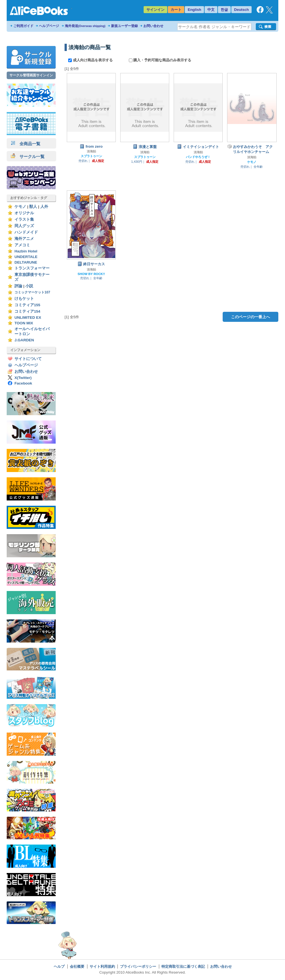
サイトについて (28, 359)
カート (176, 10)
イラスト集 (24, 219)
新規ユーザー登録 (124, 26)
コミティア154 (27, 311)
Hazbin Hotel (26, 251)
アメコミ (22, 245)
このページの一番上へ (250, 317)
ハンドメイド (26, 232)
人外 (44, 207)
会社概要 (77, 966)
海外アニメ (24, 239)
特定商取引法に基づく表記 (183, 966)
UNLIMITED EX (28, 318)
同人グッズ (24, 226)
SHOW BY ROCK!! (91, 274)
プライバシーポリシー (138, 966)
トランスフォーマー (32, 268)
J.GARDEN (24, 340)
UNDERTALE (26, 257)
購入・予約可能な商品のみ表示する (160, 60)
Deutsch (241, 10)
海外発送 (85, 26)
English (194, 10)
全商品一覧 (26, 144)
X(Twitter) (23, 378)
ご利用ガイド (23, 26)
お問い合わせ (153, 26)
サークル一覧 (28, 156)
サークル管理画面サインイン (31, 75)
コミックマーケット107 (32, 292)
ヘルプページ (49, 26)
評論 (18, 286)
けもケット (24, 299)
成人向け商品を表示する (91, 60)
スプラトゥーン (91, 156)
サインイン (155, 10)
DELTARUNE (26, 262)
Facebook (23, 383)
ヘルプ (59, 966)
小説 (29, 286)
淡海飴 (91, 151)
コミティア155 (27, 305)
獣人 (33, 207)
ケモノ (20, 207)
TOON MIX (24, 323)
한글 (224, 10)
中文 (211, 10)
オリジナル (24, 213)
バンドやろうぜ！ (198, 157)
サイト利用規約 (102, 966)
